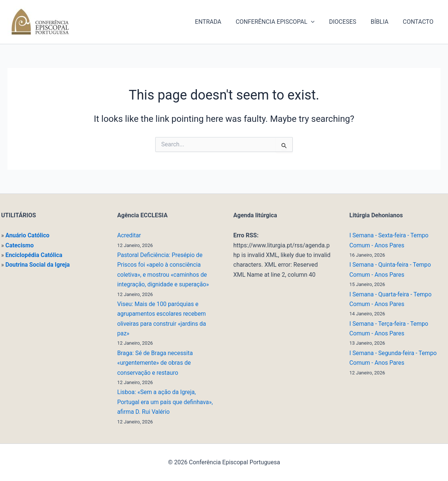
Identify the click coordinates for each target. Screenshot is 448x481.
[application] (320, 22)
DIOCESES (349, 22)
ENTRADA (219, 22)
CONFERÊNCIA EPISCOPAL (284, 22)
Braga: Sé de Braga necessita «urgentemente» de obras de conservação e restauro (156, 363)
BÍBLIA (383, 22)
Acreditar (129, 235)
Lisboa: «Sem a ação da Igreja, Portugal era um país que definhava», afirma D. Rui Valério (166, 402)
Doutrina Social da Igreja (38, 265)
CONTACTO (419, 22)
